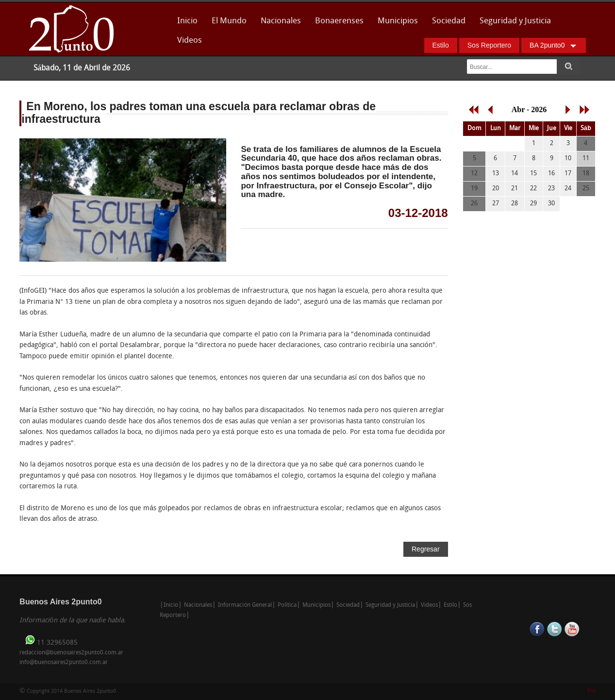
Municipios (398, 21)
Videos (190, 41)
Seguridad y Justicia (515, 21)
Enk (591, 691)
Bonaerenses (337, 24)
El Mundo (229, 21)
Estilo (441, 45)
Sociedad (449, 21)
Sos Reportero (489, 45)
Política (287, 605)
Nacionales (281, 21)
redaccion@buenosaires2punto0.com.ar (71, 653)
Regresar (426, 549)
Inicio (187, 21)
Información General (245, 605)
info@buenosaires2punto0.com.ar (64, 663)
